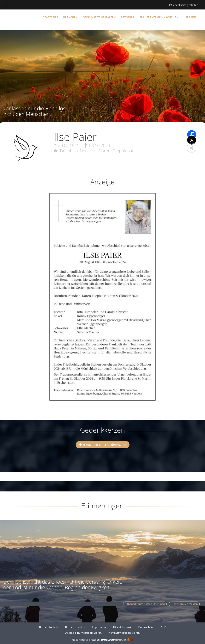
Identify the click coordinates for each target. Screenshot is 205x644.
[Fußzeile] (102, 630)
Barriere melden (75, 627)
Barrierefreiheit (49, 627)
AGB (163, 627)
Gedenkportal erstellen (103, 640)
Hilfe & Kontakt (122, 627)
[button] (192, 148)
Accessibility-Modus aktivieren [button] (83, 633)
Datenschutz (146, 627)
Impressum (99, 627)
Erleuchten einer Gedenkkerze (103, 445)
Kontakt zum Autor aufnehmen (145, 604)
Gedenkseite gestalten (184, 5)
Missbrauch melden (184, 604)
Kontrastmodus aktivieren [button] (124, 633)
